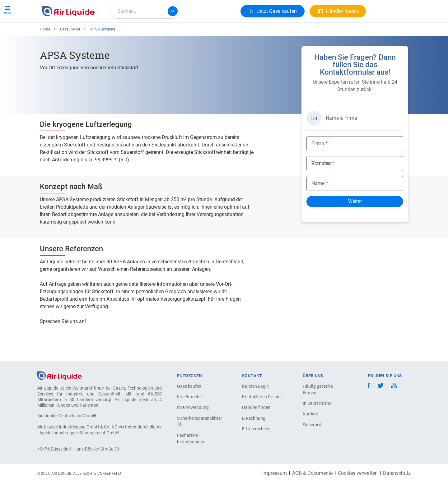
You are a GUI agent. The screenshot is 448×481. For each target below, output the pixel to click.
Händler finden (256, 407)
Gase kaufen (189, 386)
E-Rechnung (254, 418)
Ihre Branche (189, 397)
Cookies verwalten (358, 473)
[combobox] (145, 11)
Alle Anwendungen (119, 33)
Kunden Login (255, 386)
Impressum (275, 473)
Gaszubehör (70, 52)
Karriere (187, 33)
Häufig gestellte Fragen (318, 389)
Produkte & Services (67, 33)
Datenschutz (397, 473)
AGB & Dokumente (312, 473)
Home (45, 52)
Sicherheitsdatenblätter (199, 421)
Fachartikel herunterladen (191, 439)
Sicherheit (312, 425)
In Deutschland (317, 403)
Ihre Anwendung (193, 407)
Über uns (159, 33)
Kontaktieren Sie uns (262, 397)
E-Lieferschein (256, 429)
